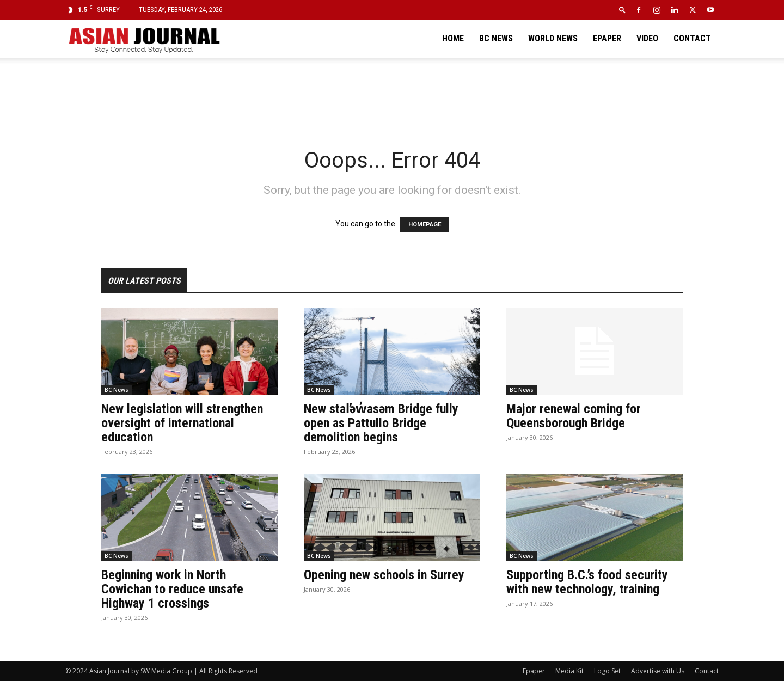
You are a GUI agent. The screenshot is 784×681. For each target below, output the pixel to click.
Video (647, 38)
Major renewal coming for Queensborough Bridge (574, 416)
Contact (692, 38)
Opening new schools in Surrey (384, 575)
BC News (496, 38)
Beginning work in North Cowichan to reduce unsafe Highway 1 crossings (172, 589)
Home (453, 38)
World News (553, 38)
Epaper (607, 38)
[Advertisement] (392, 95)
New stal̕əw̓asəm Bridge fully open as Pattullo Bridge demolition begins (381, 423)
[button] (622, 10)
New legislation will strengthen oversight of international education (182, 423)
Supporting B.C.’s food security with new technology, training (587, 582)
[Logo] (144, 39)
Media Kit (569, 671)
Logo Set (607, 671)
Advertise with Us (658, 671)
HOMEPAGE (425, 225)
